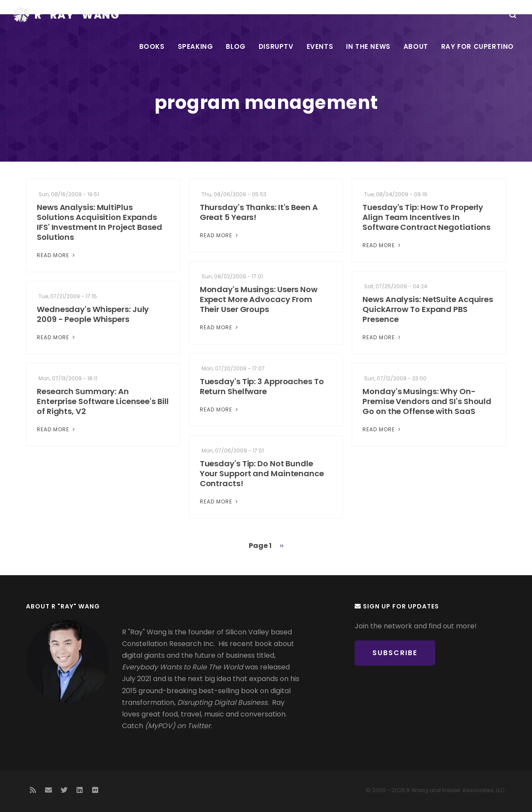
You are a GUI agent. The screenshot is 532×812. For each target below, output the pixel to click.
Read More (57, 255)
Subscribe (395, 653)
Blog (236, 46)
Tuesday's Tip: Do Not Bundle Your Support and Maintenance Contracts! (262, 473)
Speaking (195, 46)
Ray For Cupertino (478, 46)
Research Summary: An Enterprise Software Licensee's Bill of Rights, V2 (103, 401)
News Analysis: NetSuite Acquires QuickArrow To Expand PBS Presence (428, 309)
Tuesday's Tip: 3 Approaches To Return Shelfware (262, 386)
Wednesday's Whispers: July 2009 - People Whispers (93, 314)
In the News (368, 46)
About (416, 46)
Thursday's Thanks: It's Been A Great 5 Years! (259, 212)
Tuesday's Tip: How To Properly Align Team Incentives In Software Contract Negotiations (426, 217)
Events (320, 46)
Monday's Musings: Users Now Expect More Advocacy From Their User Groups (259, 299)
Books (152, 46)
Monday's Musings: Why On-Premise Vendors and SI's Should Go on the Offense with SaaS (427, 401)
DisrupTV (276, 46)
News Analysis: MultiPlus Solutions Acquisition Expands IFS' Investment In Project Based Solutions (99, 222)
